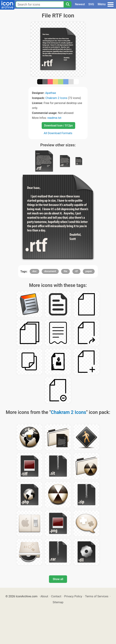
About (44, 596)
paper (89, 271)
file (66, 271)
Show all (58, 579)
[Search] (68, 4)
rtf (76, 271)
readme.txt (54, 118)
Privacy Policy (73, 596)
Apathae (51, 93)
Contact (56, 596)
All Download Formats (58, 133)
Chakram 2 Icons (56, 98)
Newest (80, 4)
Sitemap (58, 602)
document (50, 271)
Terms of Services (97, 596)
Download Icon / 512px (58, 126)
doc (34, 271)
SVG (91, 4)
